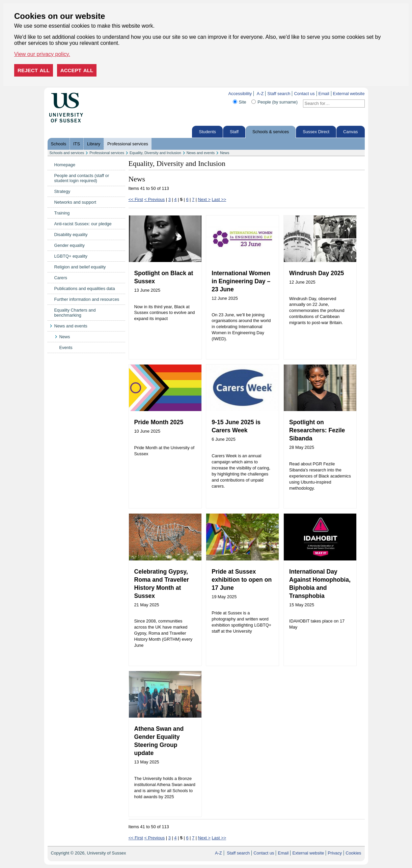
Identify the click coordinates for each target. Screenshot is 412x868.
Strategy (62, 191)
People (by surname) (278, 102)
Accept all (77, 70)
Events (66, 348)
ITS (77, 144)
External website (349, 94)
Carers (61, 278)
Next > (204, 199)
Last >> (219, 199)
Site (243, 102)
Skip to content (97, 94)
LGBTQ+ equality (71, 256)
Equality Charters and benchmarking (75, 313)
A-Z (260, 94)
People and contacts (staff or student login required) (82, 178)
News (225, 153)
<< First (136, 199)
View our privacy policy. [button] (42, 54)
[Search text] (330, 104)
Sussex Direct (316, 132)
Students (207, 132)
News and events (201, 153)
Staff (234, 132)
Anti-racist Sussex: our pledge (83, 224)
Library (94, 144)
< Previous (154, 199)
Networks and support (75, 202)
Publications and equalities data (85, 288)
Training (62, 213)
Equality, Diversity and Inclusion (155, 153)
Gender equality (70, 245)
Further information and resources (87, 299)
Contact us (304, 94)
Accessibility (240, 94)
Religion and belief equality (80, 267)
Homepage (65, 165)
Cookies (353, 853)
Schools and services (67, 153)
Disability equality (71, 235)
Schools (59, 144)
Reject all (34, 70)
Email (324, 94)
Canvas (350, 132)
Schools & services (271, 132)
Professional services (128, 144)
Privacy (335, 853)
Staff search (279, 94)
